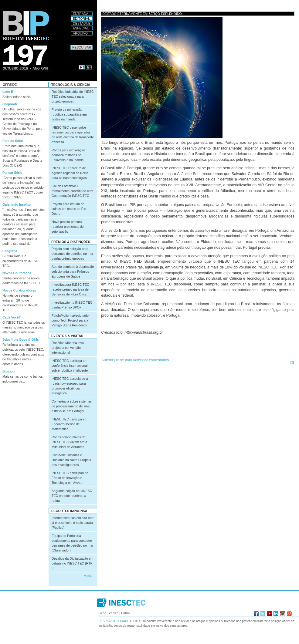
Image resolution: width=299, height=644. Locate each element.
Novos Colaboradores (19, 290)
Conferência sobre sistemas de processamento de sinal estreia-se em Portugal (72, 406)
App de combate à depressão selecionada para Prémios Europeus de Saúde (73, 271)
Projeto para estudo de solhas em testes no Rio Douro (69, 209)
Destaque (82, 23)
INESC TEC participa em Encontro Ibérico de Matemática (70, 424)
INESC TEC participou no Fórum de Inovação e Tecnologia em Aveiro (70, 478)
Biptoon (8, 371)
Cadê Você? (12, 317)
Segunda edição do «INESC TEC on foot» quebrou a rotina (72, 496)
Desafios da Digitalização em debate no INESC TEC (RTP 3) (72, 563)
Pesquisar (70, 45)
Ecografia (10, 251)
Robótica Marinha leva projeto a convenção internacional (68, 348)
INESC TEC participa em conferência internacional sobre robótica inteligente (70, 366)
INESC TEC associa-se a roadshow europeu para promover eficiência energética (70, 386)
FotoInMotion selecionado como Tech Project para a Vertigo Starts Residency (70, 320)
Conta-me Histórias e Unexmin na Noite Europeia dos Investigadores (71, 460)
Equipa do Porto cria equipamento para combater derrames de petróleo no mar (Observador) (72, 543)
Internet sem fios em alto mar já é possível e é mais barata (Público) (73, 523)
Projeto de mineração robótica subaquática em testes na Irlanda (69, 114)
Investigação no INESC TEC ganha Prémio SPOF (72, 305)
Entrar (126, 613)
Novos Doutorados (17, 273)
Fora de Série (13, 141)
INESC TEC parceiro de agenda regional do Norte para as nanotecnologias (70, 173)
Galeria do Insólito (17, 204)
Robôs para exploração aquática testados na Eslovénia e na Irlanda (68, 155)
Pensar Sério (12, 173)
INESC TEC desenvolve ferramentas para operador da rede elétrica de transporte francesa (73, 135)
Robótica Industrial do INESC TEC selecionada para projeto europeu (73, 96)
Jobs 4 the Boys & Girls (21, 339)
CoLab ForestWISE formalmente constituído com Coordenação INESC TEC (72, 191)
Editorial (81, 19)
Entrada (81, 14)
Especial (81, 28)
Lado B (8, 92)
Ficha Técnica (108, 613)
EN (90, 67)
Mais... (88, 576)
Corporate (10, 104)
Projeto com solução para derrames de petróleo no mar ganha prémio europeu (72, 254)
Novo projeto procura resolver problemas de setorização (68, 227)
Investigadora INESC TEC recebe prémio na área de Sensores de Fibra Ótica (70, 289)
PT (82, 67)
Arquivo (80, 33)
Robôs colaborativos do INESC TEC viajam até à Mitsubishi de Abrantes (69, 442)
